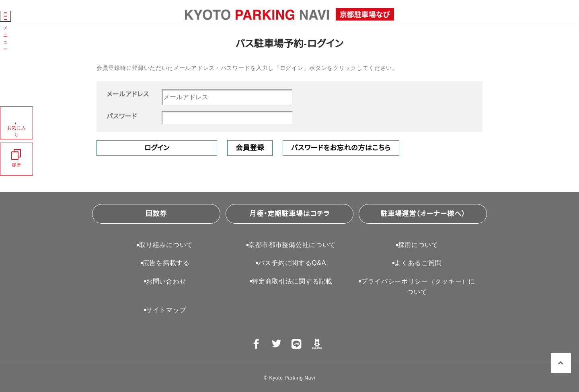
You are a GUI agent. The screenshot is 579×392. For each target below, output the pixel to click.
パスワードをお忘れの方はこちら (341, 148)
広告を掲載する (166, 263)
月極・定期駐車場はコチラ (289, 214)
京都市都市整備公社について (292, 245)
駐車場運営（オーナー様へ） (423, 214)
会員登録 (250, 148)
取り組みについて (166, 245)
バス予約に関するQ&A (292, 263)
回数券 (156, 214)
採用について (418, 245)
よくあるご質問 (418, 263)
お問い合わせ (166, 281)
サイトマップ (166, 310)
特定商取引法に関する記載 (292, 281)
